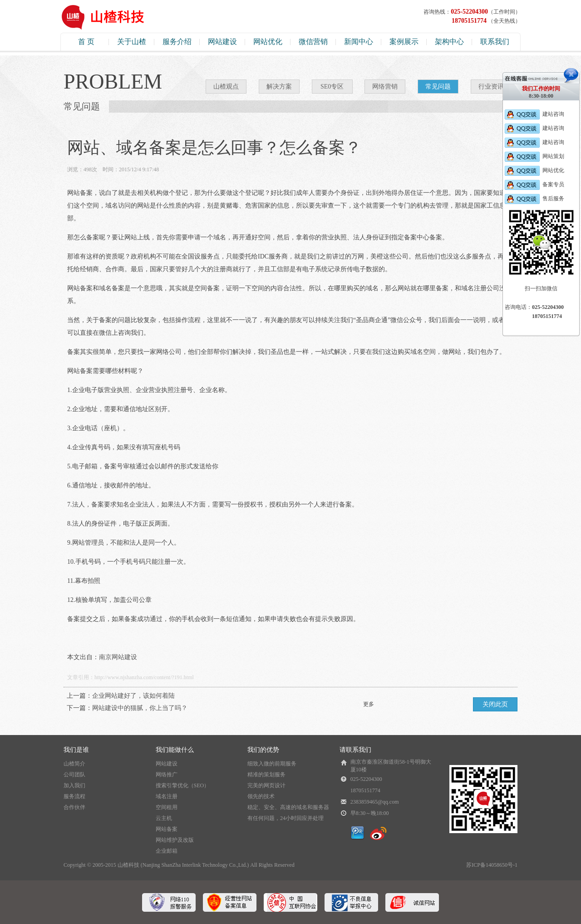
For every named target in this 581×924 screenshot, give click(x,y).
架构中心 (449, 42)
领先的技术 (261, 796)
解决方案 (279, 87)
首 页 (86, 42)
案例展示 (404, 42)
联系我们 (495, 42)
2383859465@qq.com (375, 802)
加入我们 (74, 785)
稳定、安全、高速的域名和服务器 (288, 807)
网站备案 (167, 829)
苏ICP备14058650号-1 (492, 865)
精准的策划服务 (266, 775)
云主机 (164, 818)
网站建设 (222, 42)
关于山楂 (132, 42)
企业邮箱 (167, 851)
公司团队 (74, 775)
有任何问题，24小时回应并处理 (286, 818)
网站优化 (268, 42)
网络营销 (385, 87)
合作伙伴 (74, 807)
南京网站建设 (118, 657)
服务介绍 (177, 42)
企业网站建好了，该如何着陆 (133, 696)
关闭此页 (495, 704)
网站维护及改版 (175, 840)
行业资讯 (491, 87)
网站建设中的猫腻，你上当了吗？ (140, 708)
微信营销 (313, 42)
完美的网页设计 (266, 785)
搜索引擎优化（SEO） (183, 785)
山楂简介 (74, 764)
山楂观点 (226, 87)
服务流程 (74, 796)
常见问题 (438, 87)
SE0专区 (332, 87)
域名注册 (167, 796)
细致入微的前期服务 (272, 764)
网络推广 (167, 775)
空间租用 (167, 807)
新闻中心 (359, 42)
